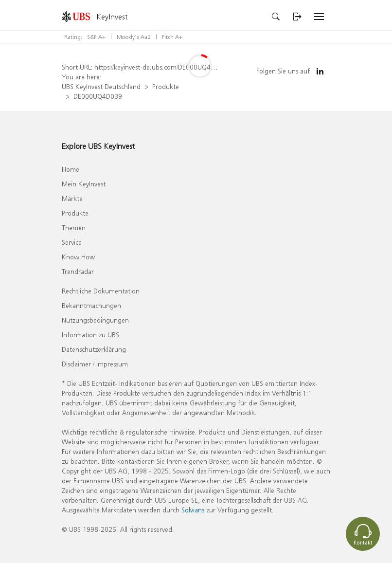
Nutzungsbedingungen (95, 320)
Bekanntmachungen (91, 305)
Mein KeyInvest (84, 184)
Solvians (193, 510)
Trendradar (78, 271)
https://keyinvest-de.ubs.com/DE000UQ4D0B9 (160, 67)
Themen (74, 227)
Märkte (72, 198)
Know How (78, 257)
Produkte (166, 86)
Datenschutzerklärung (94, 349)
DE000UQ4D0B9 (98, 96)
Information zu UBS (90, 335)
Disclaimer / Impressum (95, 364)
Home (71, 169)
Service (72, 242)
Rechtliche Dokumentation (101, 291)
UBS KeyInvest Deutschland (101, 86)
